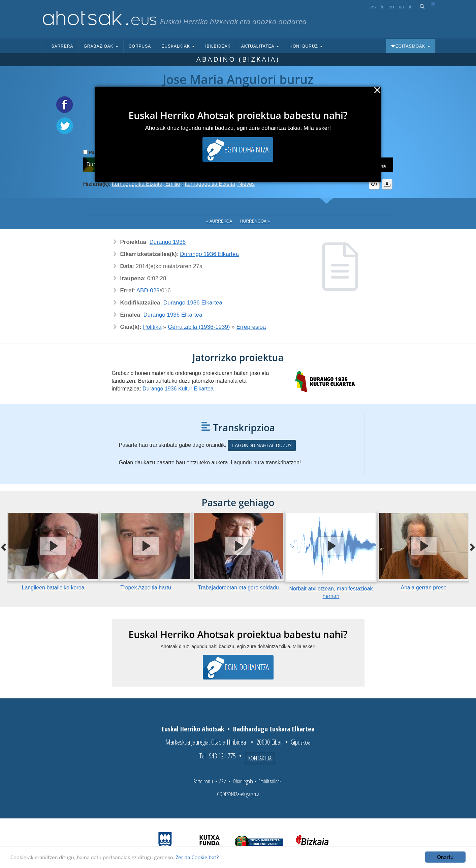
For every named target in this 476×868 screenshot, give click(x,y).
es (373, 7)
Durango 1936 (167, 242)
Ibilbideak (218, 46)
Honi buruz (306, 46)
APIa (223, 781)
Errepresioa (251, 327)
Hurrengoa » (255, 221)
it (410, 7)
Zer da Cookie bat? (197, 857)
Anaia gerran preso (423, 588)
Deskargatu (387, 184)
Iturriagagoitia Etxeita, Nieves (220, 184)
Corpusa (140, 46)
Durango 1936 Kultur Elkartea (178, 389)
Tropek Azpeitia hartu (146, 588)
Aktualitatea (260, 46)
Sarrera (62, 46)
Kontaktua (260, 758)
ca (402, 7)
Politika (152, 327)
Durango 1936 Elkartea (209, 254)
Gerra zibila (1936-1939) (199, 327)
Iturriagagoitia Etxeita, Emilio (146, 184)
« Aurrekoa (219, 221)
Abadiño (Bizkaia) (238, 59)
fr (382, 7)
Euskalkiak (178, 46)
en (391, 7)
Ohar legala (243, 781)
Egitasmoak (411, 46)
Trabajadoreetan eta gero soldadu (238, 588)
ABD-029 (148, 291)
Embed (374, 184)
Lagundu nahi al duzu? (262, 445)
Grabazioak (101, 46)
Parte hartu (203, 781)
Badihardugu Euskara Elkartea (274, 729)
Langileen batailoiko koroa (53, 588)
